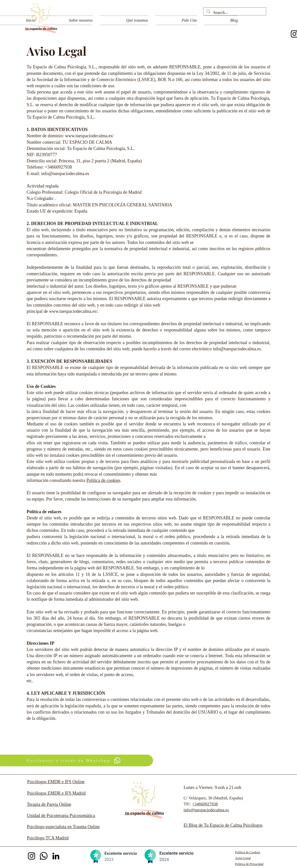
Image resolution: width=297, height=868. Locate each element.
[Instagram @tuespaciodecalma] (31, 856)
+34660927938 (205, 804)
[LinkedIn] (56, 856)
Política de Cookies (248, 852)
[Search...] (234, 13)
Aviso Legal (243, 858)
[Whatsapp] (44, 856)
